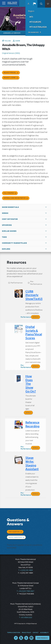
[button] (34, 4)
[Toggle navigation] (3, 3)
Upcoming (7, 225)
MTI (31, 17)
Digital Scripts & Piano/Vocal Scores (34, 332)
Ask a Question (14, 532)
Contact (36, 632)
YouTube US (26, 638)
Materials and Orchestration (15, 198)
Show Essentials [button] (10, 207)
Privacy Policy (26, 632)
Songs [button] (5, 213)
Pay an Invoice (33, 32)
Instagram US (31, 638)
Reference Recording (32, 424)
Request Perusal (10, 73)
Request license (10, 78)
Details (35, 317)
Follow (8, 41)
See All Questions (15, 537)
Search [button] (41, 4)
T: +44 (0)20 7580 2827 (26, 591)
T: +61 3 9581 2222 (26, 618)
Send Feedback (42, 638)
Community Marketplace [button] (14, 243)
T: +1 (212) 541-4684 (26, 570)
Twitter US (21, 638)
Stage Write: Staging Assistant (32, 463)
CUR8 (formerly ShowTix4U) (34, 295)
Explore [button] (6, 249)
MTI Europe (35, 22)
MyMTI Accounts (28, 4)
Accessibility (44, 632)
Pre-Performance (36, 283)
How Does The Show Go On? (31, 384)
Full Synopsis (9, 193)
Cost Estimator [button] (10, 219)
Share (18, 41)
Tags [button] (4, 237)
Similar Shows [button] (9, 231)
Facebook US (16, 638)
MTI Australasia (38, 27)
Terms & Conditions (14, 632)
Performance (17, 283)
